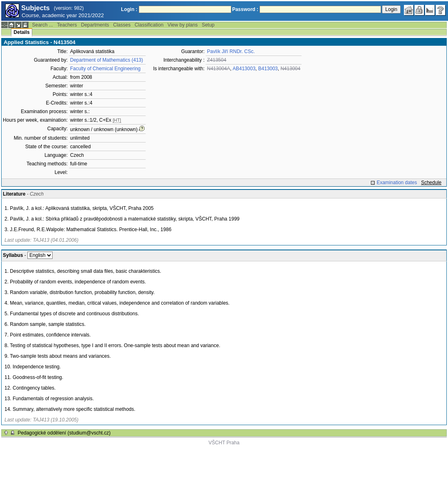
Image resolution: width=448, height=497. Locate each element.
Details (21, 32)
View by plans (183, 25)
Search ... (42, 25)
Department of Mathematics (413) (107, 60)
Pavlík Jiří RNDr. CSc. (231, 51)
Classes (122, 25)
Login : (129, 9)
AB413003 (244, 69)
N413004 (290, 69)
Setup (208, 25)
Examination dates (397, 183)
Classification (149, 25)
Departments (95, 25)
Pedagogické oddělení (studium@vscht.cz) (64, 433)
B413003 (268, 69)
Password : (245, 9)
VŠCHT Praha (224, 443)
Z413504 (216, 60)
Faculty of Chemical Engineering (105, 69)
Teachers (67, 25)
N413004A (218, 69)
